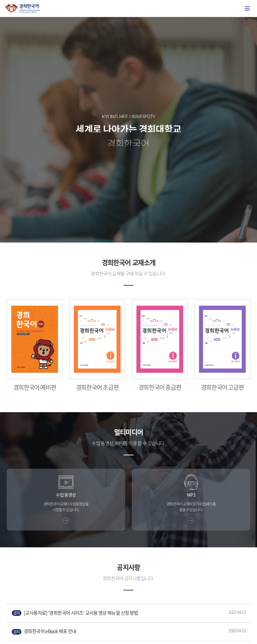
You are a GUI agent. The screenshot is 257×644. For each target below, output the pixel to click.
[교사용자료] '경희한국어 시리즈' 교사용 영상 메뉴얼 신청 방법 (75, 613)
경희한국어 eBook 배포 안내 (44, 631)
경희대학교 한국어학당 (23, 8)
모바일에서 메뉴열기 (247, 8)
